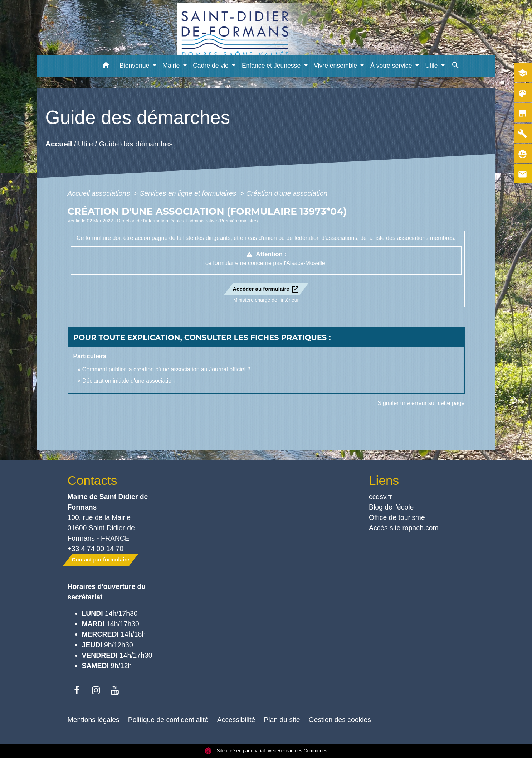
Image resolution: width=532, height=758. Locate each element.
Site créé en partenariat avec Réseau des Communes (266, 751)
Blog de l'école (391, 507)
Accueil (59, 144)
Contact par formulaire (101, 559)
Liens (384, 480)
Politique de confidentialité (168, 720)
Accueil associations (100, 193)
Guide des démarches (136, 144)
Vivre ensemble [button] (336, 66)
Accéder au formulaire (266, 289)
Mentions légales (94, 720)
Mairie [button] (172, 66)
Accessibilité (236, 720)
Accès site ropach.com (404, 528)
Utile (86, 144)
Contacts (92, 480)
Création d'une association (287, 193)
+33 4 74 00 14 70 (96, 549)
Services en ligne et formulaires (189, 193)
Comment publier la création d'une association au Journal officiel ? (166, 369)
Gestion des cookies (340, 720)
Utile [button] (432, 66)
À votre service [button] (392, 66)
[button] (106, 66)
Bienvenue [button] (135, 66)
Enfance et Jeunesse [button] (272, 66)
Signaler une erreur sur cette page (421, 403)
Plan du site (282, 720)
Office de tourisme (397, 517)
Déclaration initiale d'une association (129, 381)
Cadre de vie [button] (212, 66)
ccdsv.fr (380, 497)
